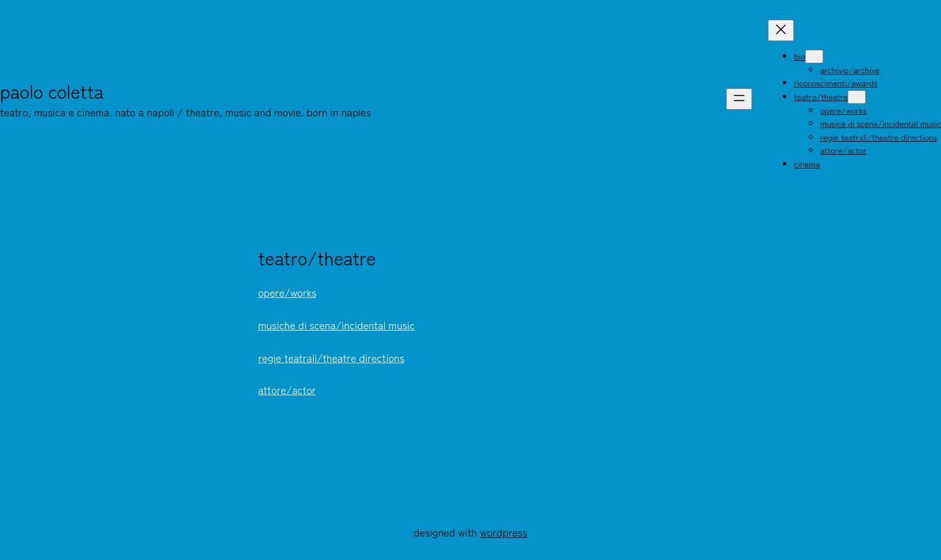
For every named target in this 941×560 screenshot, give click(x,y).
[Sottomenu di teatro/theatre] (857, 97)
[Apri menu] (739, 99)
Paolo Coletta (52, 91)
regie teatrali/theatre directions (331, 357)
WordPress (504, 532)
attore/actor (287, 389)
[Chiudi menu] (781, 30)
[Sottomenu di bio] (814, 57)
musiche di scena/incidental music (337, 325)
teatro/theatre (317, 258)
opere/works (287, 292)
